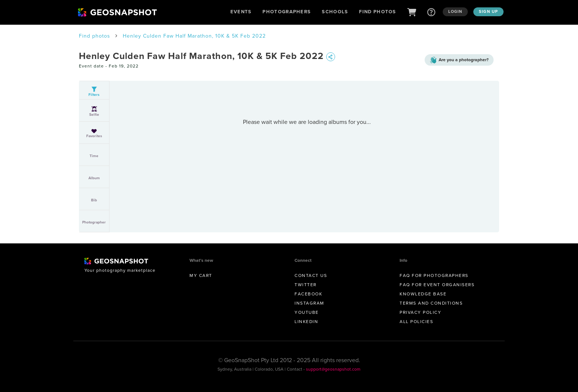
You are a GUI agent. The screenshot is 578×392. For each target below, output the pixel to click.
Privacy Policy (420, 312)
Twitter (306, 285)
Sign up (488, 11)
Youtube (307, 312)
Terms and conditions (431, 303)
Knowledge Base (423, 294)
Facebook (308, 294)
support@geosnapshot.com (333, 369)
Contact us (311, 275)
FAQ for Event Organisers (437, 285)
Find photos (95, 36)
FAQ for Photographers (434, 275)
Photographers (287, 12)
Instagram (309, 303)
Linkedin (306, 322)
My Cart (201, 275)
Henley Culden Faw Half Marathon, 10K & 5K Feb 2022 (194, 36)
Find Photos (377, 12)
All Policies (416, 322)
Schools (335, 12)
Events (241, 12)
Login (455, 11)
